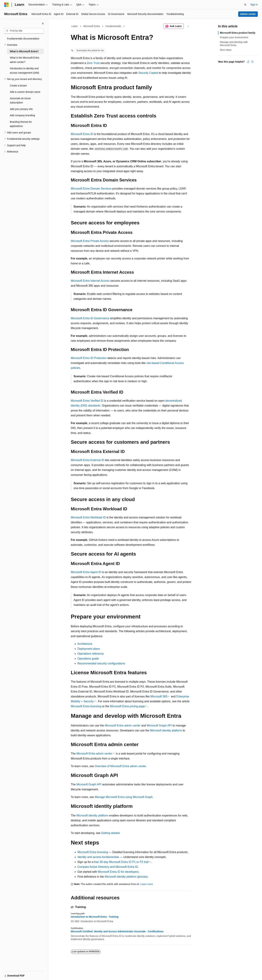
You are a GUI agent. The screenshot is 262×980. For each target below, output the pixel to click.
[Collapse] (43, 23)
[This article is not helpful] (252, 62)
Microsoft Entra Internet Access (90, 281)
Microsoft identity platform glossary (126, 877)
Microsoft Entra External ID (88, 460)
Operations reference (91, 654)
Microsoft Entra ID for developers (118, 872)
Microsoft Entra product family (238, 33)
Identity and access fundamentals (98, 857)
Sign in (254, 5)
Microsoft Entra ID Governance (90, 318)
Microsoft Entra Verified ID (87, 401)
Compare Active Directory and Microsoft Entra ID (108, 867)
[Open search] (245, 5)
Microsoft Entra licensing (86, 706)
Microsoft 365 (159, 696)
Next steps (226, 50)
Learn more (147, 884)
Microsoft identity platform (166, 730)
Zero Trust (93, 63)
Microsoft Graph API (159, 726)
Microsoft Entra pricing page (127, 706)
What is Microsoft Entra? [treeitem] (24, 51)
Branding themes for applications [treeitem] (21, 124)
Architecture (85, 644)
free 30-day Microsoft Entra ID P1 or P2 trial (121, 862)
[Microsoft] (6, 5)
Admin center (248, 14)
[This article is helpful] (248, 62)
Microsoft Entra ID (82, 134)
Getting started (110, 833)
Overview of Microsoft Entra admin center (120, 766)
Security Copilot (148, 73)
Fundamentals (113, 26)
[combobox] (24, 31)
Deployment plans (89, 649)
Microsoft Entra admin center (123, 726)
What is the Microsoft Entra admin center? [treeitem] (25, 60)
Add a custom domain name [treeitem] (25, 92)
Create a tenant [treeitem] (18, 86)
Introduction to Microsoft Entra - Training (95, 917)
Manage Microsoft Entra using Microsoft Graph (124, 797)
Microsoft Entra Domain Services (91, 189)
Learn (75, 26)
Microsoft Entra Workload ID (88, 517)
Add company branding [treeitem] (22, 115)
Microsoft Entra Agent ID (86, 572)
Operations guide (88, 659)
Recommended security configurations (101, 663)
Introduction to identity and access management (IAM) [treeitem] (24, 71)
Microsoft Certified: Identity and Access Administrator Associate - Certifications (117, 931)
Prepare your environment (234, 37)
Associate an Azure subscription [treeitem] (20, 101)
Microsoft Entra (92, 26)
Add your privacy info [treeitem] (21, 109)
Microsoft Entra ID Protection (89, 358)
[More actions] (188, 26)
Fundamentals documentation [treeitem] (23, 39)
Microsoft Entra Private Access (90, 241)
